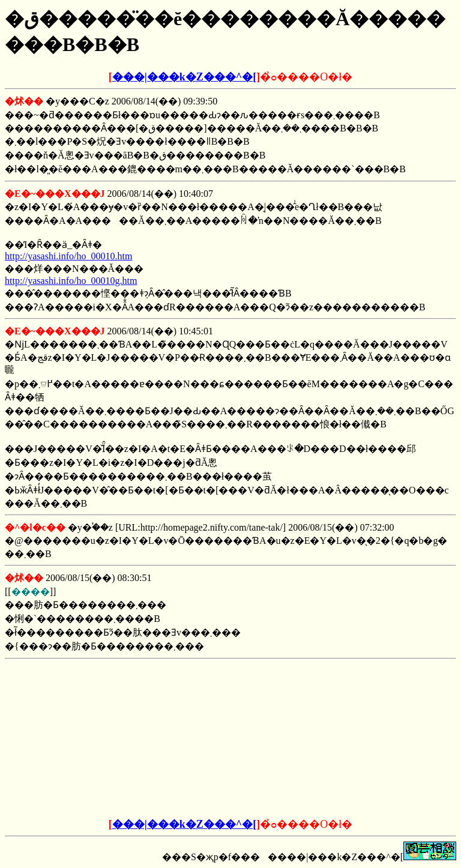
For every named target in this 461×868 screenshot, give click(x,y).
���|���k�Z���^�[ (184, 77)
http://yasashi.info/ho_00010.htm (68, 256)
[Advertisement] (139, 739)
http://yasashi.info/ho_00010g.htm (71, 281)
